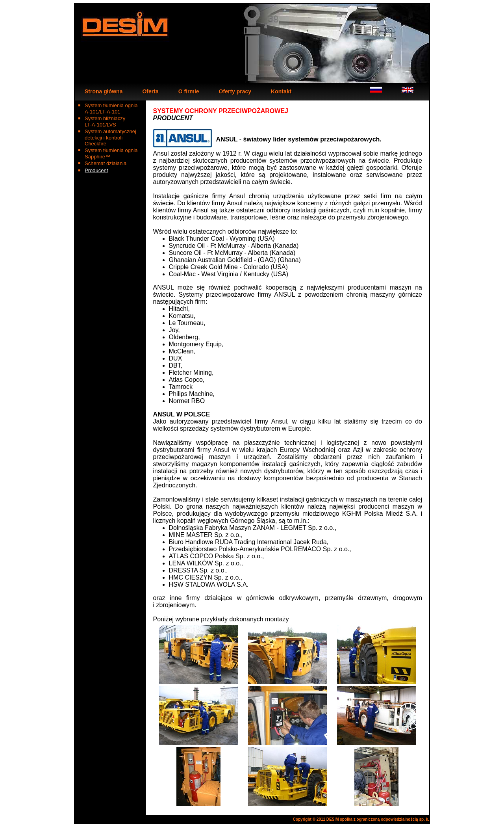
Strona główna (104, 91)
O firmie (189, 91)
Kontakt (281, 91)
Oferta (150, 91)
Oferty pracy (235, 91)
